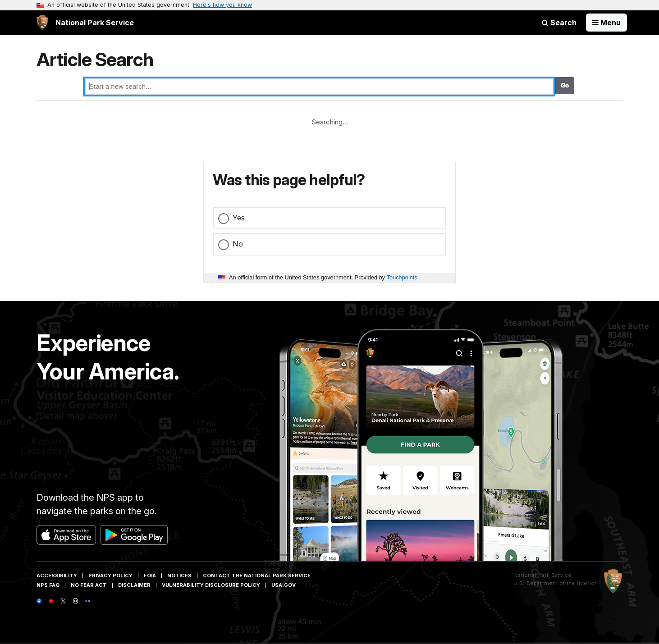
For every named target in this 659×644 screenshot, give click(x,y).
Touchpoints (402, 277)
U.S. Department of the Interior (555, 583)
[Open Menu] (606, 23)
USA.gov (284, 585)
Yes (239, 218)
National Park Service (542, 575)
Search (559, 23)
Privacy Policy (110, 575)
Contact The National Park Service (257, 575)
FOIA (150, 575)
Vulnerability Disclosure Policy (211, 585)
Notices (179, 575)
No (238, 244)
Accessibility (57, 575)
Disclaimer (134, 585)
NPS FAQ (48, 585)
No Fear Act (89, 585)
